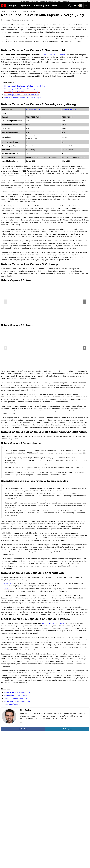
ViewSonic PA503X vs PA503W (16, 801)
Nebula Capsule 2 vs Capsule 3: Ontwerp (20, 133)
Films (55, 6)
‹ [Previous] (6, 384)
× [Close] (88, 1)
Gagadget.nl (5, 11)
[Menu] (75, 6)
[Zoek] (69, 6)
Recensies (14, 11)
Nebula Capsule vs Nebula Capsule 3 (18, 804)
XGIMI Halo (8, 686)
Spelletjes (26, 6)
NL (86, 6)
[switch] (80, 6)
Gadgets (14, 6)
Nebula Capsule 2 (63, 153)
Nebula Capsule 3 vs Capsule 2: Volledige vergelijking (25, 130)
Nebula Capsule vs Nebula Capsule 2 (18, 795)
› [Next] (84, 384)
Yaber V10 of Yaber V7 (13, 807)
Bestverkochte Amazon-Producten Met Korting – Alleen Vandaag (45, 1)
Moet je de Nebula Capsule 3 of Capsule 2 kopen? (23, 142)
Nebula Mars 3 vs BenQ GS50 (15, 798)
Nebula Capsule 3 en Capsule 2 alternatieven (22, 139)
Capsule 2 (63, 99)
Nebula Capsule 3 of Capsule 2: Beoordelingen (22, 136)
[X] (21, 825)
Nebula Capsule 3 (49, 99)
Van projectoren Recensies (28, 11)
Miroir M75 (8, 692)
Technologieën (41, 6)
